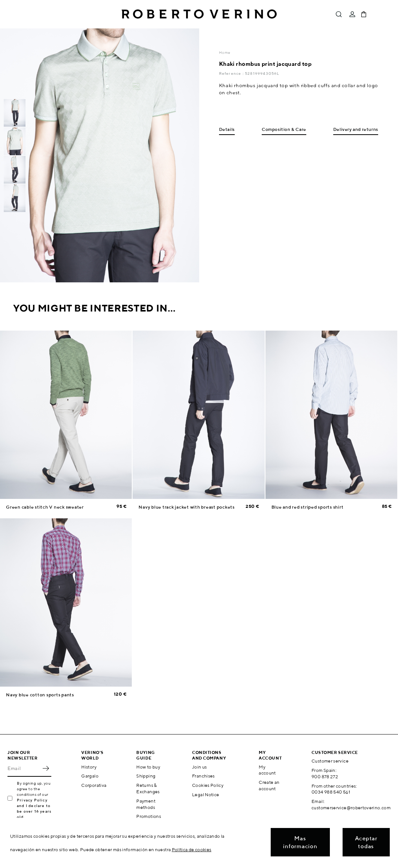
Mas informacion (300, 842)
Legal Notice (206, 795)
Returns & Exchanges (148, 788)
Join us (200, 767)
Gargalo (90, 776)
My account (267, 770)
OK (46, 769)
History (89, 767)
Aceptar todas (366, 842)
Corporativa (94, 785)
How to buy (148, 767)
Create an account (269, 785)
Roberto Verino (199, 14)
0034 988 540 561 (331, 792)
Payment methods (146, 804)
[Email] (24, 769)
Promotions (149, 816)
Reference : (232, 73)
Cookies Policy (208, 785)
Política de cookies (192, 849)
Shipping (146, 776)
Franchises (203, 776)
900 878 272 (325, 777)
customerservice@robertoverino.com (351, 808)
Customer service (330, 761)
